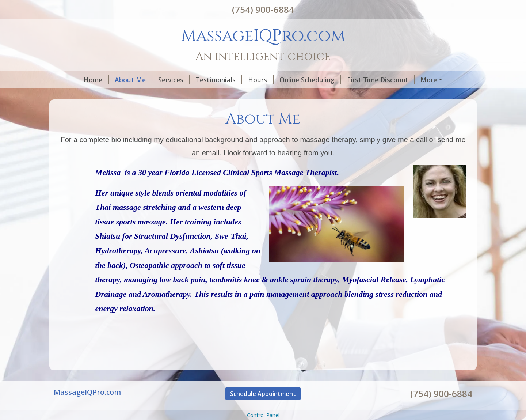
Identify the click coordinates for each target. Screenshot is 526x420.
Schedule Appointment (263, 409)
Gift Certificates (157, 95)
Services (150, 80)
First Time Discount (357, 80)
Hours (237, 80)
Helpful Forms (213, 95)
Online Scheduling (286, 80)
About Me (109, 80)
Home (72, 80)
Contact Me (418, 80)
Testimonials (195, 80)
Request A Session (91, 95)
